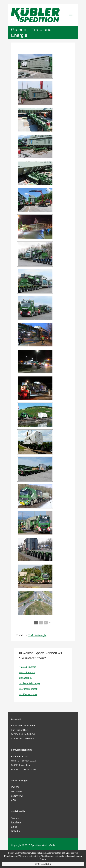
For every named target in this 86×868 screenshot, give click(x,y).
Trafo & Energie (28, 667)
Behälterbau (26, 678)
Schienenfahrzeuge (30, 683)
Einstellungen (43, 864)
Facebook (16, 822)
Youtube (15, 818)
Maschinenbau (27, 672)
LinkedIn (15, 831)
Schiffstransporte (28, 694)
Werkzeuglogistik (28, 689)
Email (14, 827)
